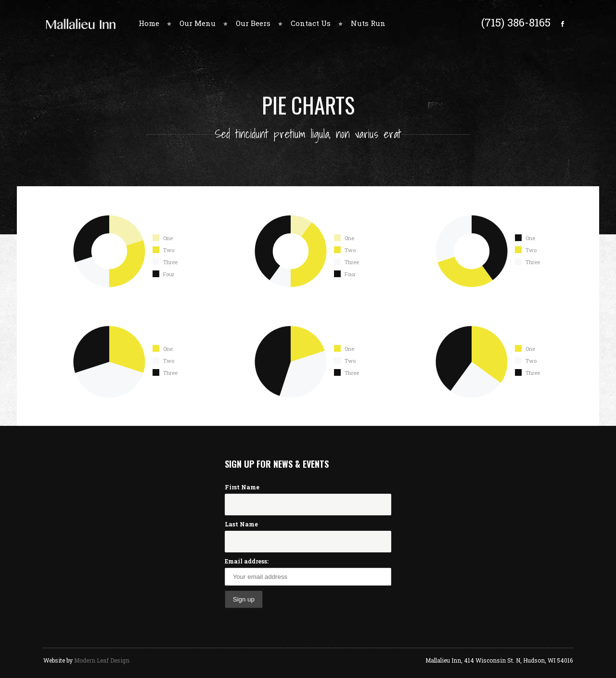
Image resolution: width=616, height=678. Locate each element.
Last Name (241, 524)
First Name (242, 487)
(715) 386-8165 (516, 22)
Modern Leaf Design (102, 660)
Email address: (247, 561)
